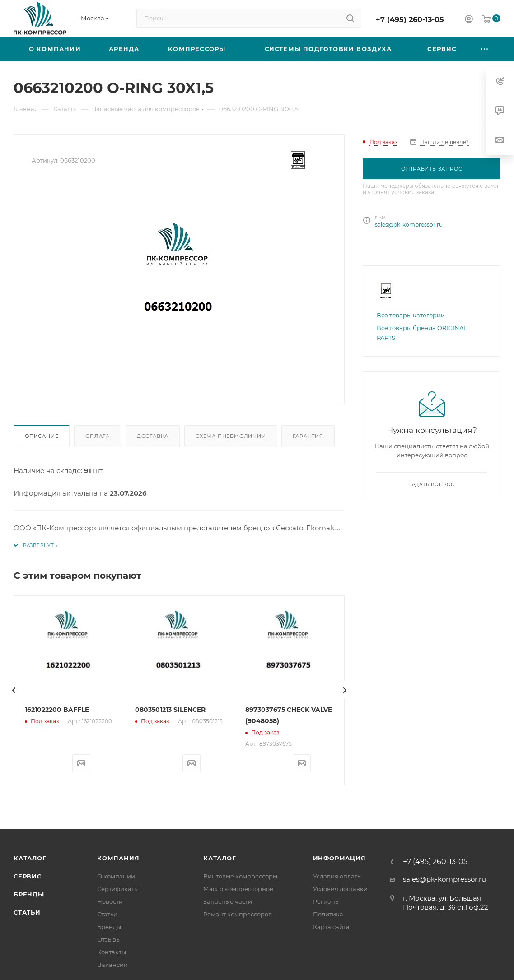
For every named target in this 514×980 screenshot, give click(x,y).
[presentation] (14, 690)
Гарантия (308, 436)
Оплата (98, 436)
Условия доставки (340, 889)
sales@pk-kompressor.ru (409, 225)
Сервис (28, 876)
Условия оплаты (337, 876)
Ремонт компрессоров (238, 914)
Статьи (27, 912)
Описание (42, 436)
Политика (328, 914)
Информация (339, 858)
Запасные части (228, 901)
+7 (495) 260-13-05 (410, 20)
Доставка (153, 436)
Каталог (30, 858)
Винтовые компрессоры (240, 876)
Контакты (112, 952)
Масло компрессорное (238, 889)
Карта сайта (331, 927)
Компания (118, 858)
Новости (110, 901)
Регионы (326, 901)
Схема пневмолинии (231, 436)
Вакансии (112, 965)
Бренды (29, 894)
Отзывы (109, 939)
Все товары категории (411, 315)
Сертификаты (118, 889)
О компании (116, 876)
